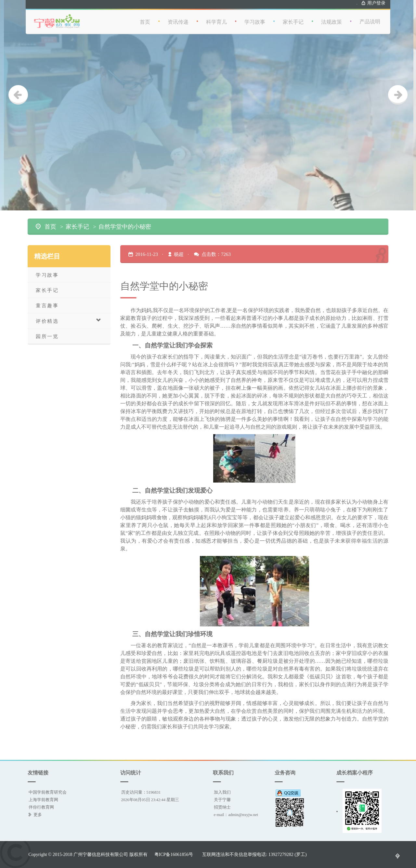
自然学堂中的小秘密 (125, 227)
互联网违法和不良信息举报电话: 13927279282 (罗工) (254, 854)
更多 (38, 815)
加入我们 (222, 792)
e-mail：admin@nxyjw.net (236, 815)
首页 (153, 17)
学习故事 (263, 17)
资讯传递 (186, 17)
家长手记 (301, 17)
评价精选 (69, 321)
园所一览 (47, 336)
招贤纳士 (222, 807)
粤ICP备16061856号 (174, 854)
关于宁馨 (222, 800)
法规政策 (339, 17)
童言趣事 (47, 305)
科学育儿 (224, 17)
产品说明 (378, 17)
